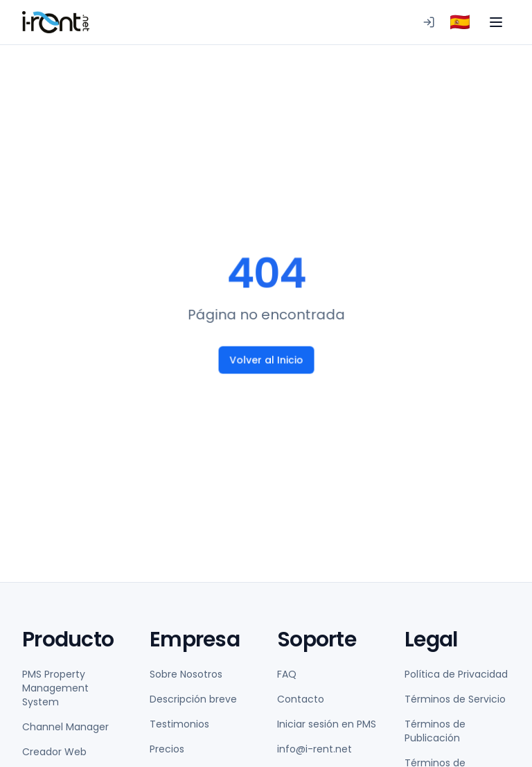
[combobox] (460, 22)
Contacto (301, 699)
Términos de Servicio (455, 699)
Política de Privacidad (456, 674)
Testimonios (179, 724)
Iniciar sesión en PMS (327, 724)
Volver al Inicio (266, 360)
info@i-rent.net (314, 749)
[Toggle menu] (496, 22)
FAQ (287, 674)
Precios (167, 749)
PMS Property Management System (55, 688)
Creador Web (54, 752)
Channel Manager (65, 727)
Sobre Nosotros (186, 674)
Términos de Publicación (435, 731)
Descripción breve (193, 699)
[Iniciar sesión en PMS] (429, 22)
